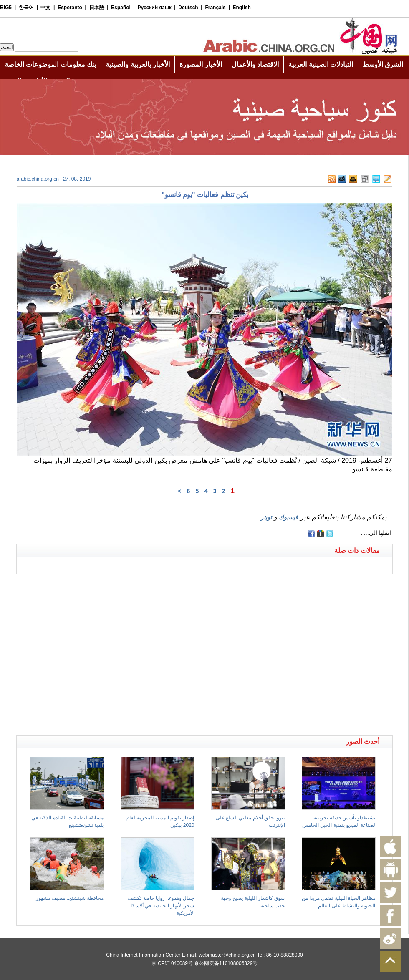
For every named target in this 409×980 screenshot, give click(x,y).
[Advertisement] (78, 653)
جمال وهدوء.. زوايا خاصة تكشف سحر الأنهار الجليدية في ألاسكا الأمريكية (161, 906)
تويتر (266, 517)
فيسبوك (288, 517)
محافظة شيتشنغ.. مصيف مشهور (70, 898)
